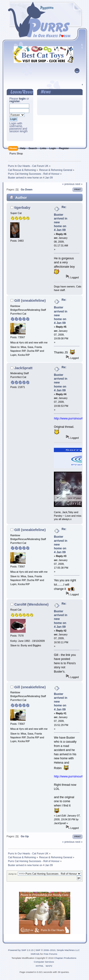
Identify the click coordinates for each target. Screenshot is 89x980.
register (15, 101)
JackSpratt (23, 368)
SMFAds (35, 954)
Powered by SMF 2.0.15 (21, 950)
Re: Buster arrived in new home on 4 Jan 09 (61, 219)
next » (79, 184)
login (22, 99)
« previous (68, 184)
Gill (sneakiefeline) (30, 300)
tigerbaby (22, 207)
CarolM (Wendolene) (31, 604)
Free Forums (50, 954)
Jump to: (13, 874)
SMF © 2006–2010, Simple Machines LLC (57, 950)
